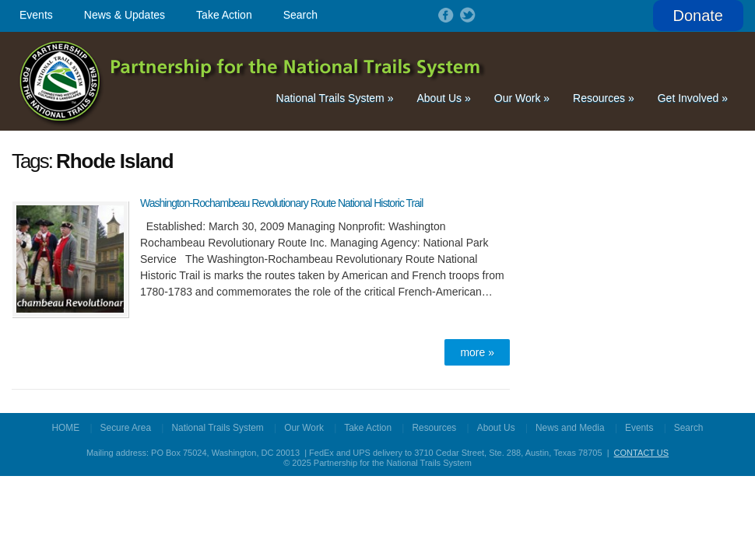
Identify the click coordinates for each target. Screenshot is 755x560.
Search (300, 15)
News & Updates (125, 15)
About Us (443, 98)
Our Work (522, 98)
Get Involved (693, 98)
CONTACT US (642, 453)
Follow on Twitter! (466, 15)
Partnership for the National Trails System (253, 81)
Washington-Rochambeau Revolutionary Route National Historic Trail (281, 203)
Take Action (224, 15)
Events (36, 15)
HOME (66, 428)
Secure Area (126, 428)
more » (477, 352)
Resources (604, 98)
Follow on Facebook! (444, 15)
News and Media (570, 428)
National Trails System (335, 98)
